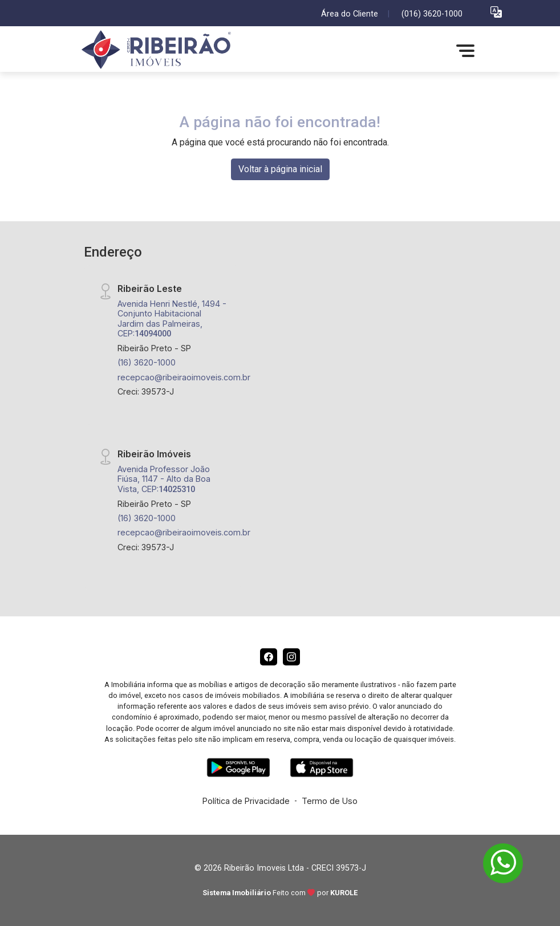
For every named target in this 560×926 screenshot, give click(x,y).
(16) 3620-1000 (147, 362)
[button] (496, 12)
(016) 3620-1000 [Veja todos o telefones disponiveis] (432, 14)
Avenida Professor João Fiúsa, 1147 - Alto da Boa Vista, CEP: (164, 479)
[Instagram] (291, 657)
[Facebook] (269, 657)
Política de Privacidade (246, 801)
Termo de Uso (330, 801)
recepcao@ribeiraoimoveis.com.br (184, 377)
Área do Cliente (350, 14)
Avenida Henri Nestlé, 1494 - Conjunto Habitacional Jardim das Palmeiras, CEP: (172, 318)
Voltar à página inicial (280, 169)
